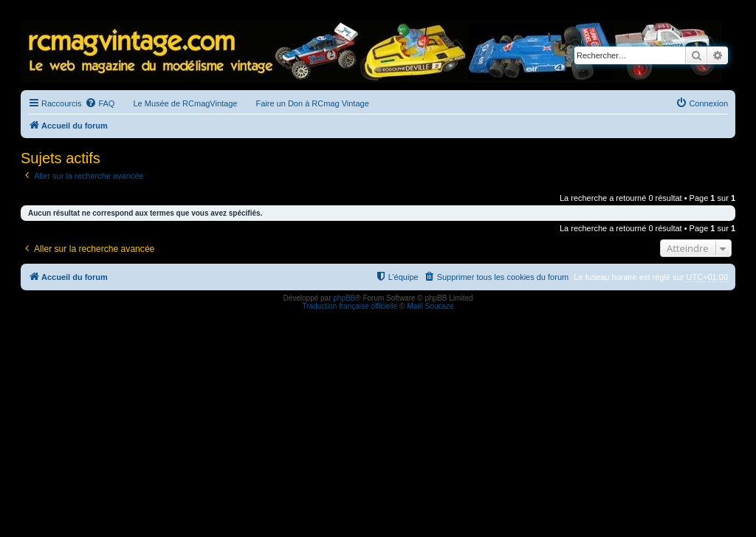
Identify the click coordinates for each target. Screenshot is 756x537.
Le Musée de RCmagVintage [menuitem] (185, 103)
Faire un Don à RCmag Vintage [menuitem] (312, 103)
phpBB (344, 298)
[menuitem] (100, 103)
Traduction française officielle (350, 306)
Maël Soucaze (430, 306)
